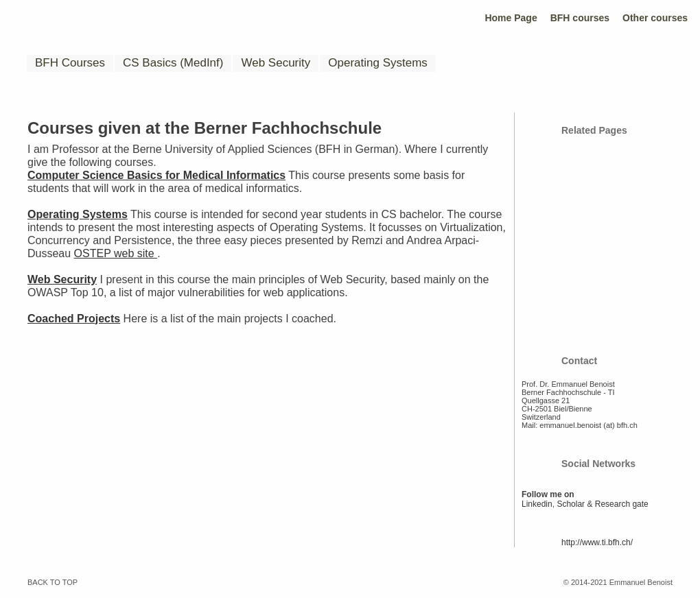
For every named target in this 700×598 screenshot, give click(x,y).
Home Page (511, 18)
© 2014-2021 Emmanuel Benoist (618, 582)
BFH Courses (70, 63)
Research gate (622, 504)
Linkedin (537, 504)
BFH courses (580, 18)
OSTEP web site (116, 253)
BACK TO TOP (52, 582)
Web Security (276, 63)
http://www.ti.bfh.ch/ (597, 542)
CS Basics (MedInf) (173, 63)
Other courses (655, 18)
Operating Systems (378, 63)
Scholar (571, 504)
